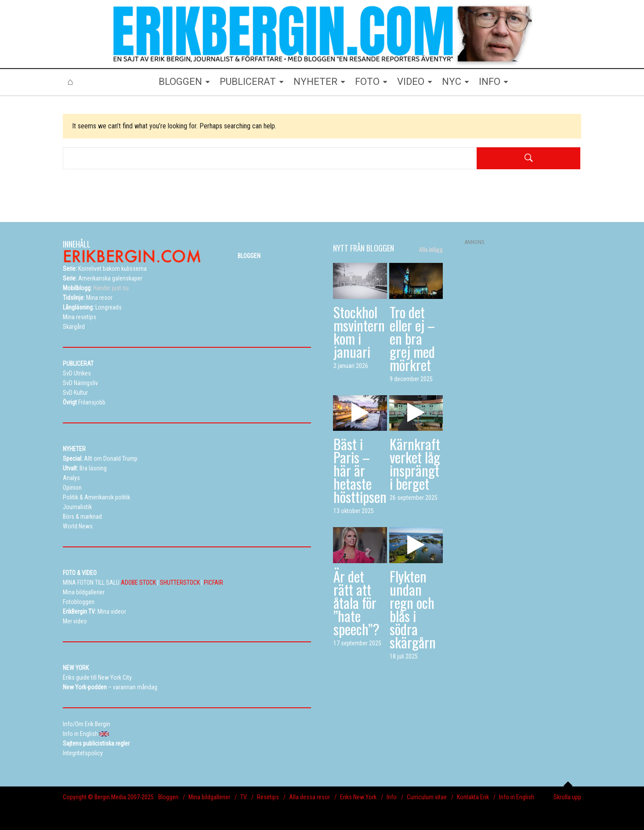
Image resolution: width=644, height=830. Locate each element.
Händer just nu (96, 288)
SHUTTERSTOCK (180, 582)
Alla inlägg (431, 249)
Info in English (517, 797)
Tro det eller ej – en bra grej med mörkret (412, 338)
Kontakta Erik (473, 797)
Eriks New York (358, 797)
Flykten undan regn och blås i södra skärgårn (413, 609)
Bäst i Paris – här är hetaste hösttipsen (360, 470)
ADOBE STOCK (138, 582)
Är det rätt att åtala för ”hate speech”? (356, 602)
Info (392, 797)
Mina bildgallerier (209, 797)
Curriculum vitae (427, 797)
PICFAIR (213, 582)
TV (244, 797)
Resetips (268, 797)
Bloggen (168, 797)
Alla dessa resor (309, 797)
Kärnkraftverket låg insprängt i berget (415, 464)
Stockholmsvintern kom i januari (359, 332)
